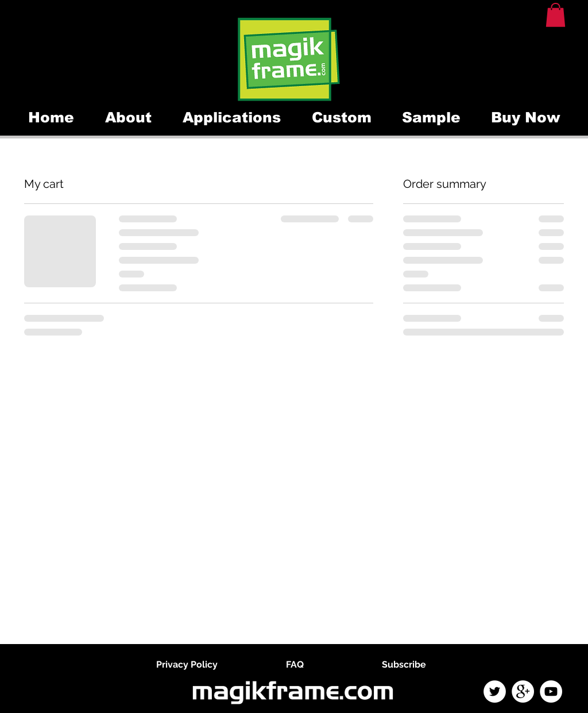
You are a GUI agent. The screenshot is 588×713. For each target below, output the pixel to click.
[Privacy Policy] (187, 665)
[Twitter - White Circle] (495, 691)
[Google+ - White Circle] (523, 691)
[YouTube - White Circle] (551, 691)
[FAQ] (295, 665)
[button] (556, 15)
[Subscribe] (404, 665)
